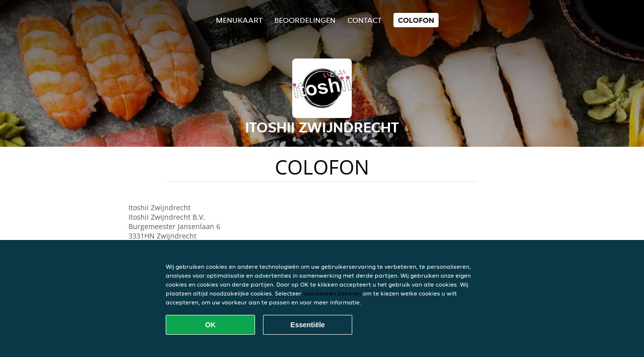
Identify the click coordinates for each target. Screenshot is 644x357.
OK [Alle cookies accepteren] (211, 325)
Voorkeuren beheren (332, 293)
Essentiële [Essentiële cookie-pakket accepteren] (307, 325)
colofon (416, 20)
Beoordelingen (305, 20)
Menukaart (239, 20)
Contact (364, 20)
